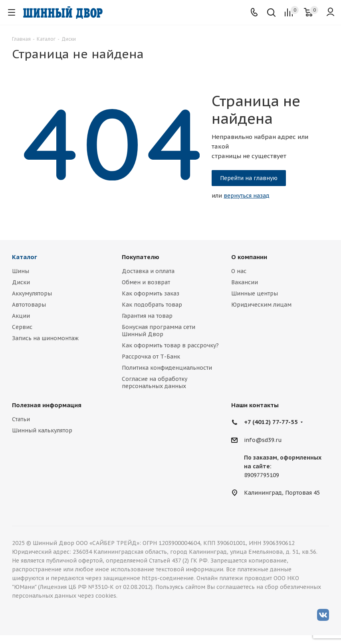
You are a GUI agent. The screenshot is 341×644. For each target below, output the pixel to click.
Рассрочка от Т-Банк (151, 357)
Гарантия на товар (147, 316)
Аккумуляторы (32, 293)
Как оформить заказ (151, 293)
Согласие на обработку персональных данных (155, 382)
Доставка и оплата (148, 271)
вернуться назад (247, 196)
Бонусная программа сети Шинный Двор (159, 331)
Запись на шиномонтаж (45, 338)
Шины (21, 271)
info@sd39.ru (263, 440)
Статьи (21, 419)
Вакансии (245, 282)
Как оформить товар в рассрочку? (170, 345)
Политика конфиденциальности (167, 368)
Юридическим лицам (261, 305)
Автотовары (29, 305)
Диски (21, 282)
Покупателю (141, 257)
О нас (239, 271)
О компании (249, 257)
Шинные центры (255, 293)
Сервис (22, 327)
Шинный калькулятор (42, 430)
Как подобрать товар (152, 305)
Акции (21, 316)
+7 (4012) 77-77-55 (271, 422)
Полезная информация (47, 405)
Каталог (25, 257)
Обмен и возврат (146, 282)
